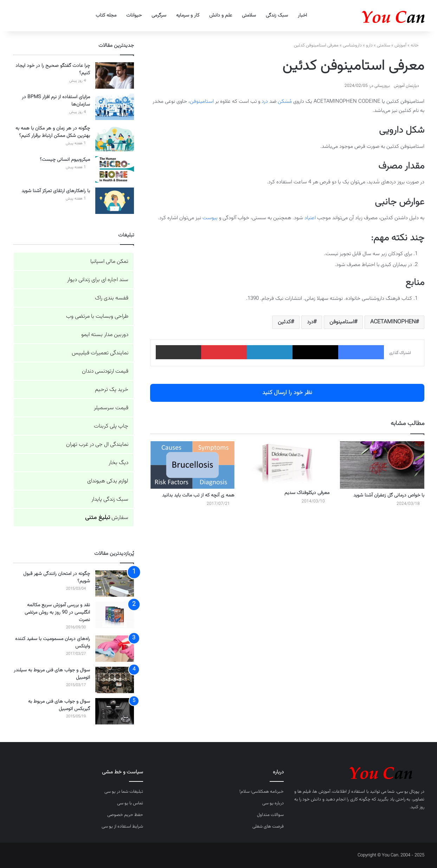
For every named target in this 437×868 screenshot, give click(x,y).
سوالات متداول (270, 815)
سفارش (107, 518)
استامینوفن (202, 102)
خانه (417, 45)
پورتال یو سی (408, 792)
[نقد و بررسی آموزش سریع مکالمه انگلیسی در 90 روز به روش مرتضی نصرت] (115, 615)
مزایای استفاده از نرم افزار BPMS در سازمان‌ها (56, 101)
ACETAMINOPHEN (393, 322)
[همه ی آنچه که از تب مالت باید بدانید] (192, 465)
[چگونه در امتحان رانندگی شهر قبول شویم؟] (115, 584)
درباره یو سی (273, 803)
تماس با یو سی (130, 803)
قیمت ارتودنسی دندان (105, 371)
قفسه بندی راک (112, 298)
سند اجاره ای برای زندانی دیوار (98, 280)
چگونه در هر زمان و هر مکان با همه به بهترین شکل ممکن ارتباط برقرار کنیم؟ (53, 132)
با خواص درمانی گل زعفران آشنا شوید (389, 495)
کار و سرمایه (188, 15)
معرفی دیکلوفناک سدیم (307, 493)
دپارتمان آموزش (406, 86)
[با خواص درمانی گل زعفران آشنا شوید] (382, 465)
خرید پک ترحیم (112, 390)
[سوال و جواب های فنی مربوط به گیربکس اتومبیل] (115, 711)
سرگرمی (159, 15)
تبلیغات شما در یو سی (124, 792)
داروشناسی (352, 45)
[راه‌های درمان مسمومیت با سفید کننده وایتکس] (115, 649)
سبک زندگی (277, 15)
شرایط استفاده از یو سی (122, 826)
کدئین (284, 322)
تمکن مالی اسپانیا (109, 262)
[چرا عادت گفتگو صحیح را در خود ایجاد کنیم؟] (115, 75)
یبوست (210, 218)
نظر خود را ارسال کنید (287, 393)
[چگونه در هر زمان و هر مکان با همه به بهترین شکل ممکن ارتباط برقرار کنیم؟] (115, 138)
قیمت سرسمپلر (111, 408)
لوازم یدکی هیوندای (108, 481)
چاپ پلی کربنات (111, 426)
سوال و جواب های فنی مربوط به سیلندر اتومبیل (52, 674)
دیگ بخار (118, 463)
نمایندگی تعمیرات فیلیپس (100, 353)
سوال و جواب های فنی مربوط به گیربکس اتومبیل (59, 705)
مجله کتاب (106, 15)
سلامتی (249, 15)
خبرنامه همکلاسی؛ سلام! (262, 792)
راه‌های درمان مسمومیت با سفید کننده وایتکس (53, 643)
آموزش (400, 45)
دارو (369, 45)
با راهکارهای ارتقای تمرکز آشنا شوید (56, 191)
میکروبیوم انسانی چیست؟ (65, 160)
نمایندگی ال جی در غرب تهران (97, 445)
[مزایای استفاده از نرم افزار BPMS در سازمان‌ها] (115, 107)
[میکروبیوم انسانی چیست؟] (115, 169)
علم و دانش (221, 15)
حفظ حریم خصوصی (125, 815)
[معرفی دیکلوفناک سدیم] (287, 464)
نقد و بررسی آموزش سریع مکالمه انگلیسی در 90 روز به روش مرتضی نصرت (57, 613)
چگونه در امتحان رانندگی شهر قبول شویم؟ (57, 578)
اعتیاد (310, 218)
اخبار (302, 15)
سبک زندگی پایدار (110, 499)
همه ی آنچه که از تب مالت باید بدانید (198, 495)
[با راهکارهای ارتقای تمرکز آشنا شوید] (115, 201)
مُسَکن (285, 102)
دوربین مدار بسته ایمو (105, 335)
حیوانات (134, 15)
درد (265, 102)
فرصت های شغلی (268, 826)
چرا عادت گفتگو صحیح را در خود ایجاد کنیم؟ (53, 69)
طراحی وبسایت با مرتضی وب (97, 316)
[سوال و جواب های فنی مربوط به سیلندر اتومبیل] (115, 680)
